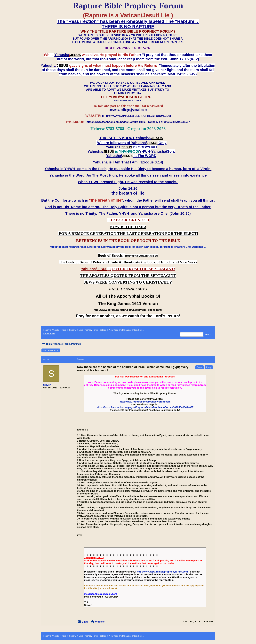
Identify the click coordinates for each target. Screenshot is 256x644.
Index (64, 330)
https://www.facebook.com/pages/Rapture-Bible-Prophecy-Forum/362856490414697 (145, 407)
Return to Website (51, 330)
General (73, 330)
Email (85, 622)
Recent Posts (49, 333)
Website (100, 622)
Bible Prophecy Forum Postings (93, 330)
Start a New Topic (51, 350)
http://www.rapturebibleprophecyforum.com (145, 402)
